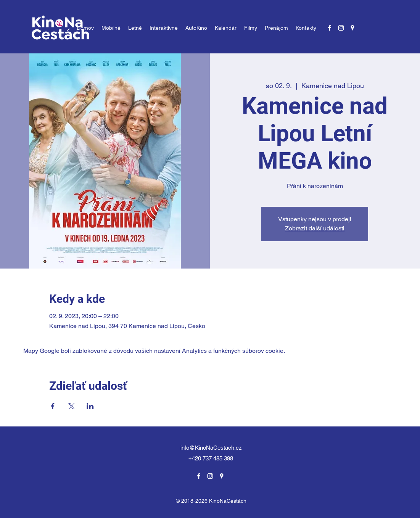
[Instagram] (341, 28)
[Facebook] (330, 28)
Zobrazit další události (315, 228)
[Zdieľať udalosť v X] (72, 406)
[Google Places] (352, 28)
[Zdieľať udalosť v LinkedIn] (90, 406)
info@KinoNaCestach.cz (211, 448)
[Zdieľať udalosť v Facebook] (53, 406)
